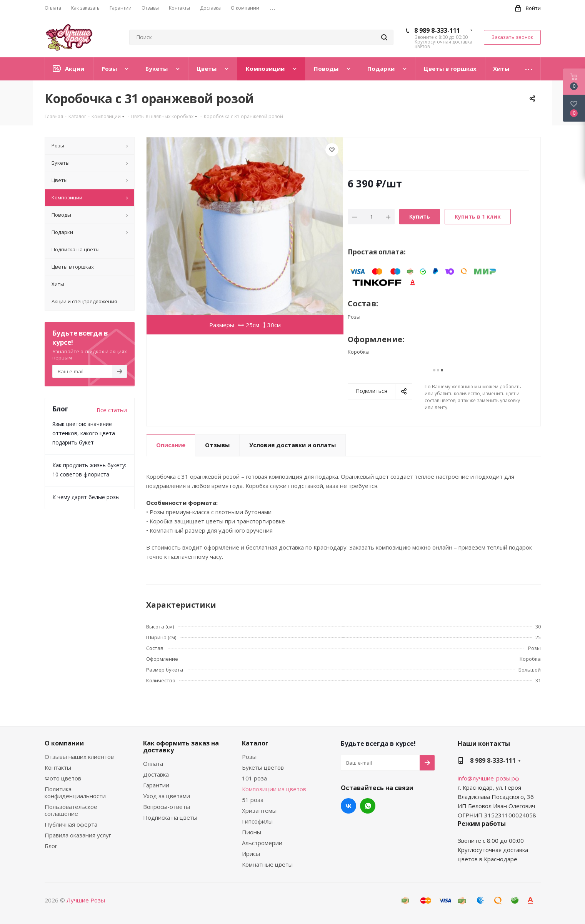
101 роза (254, 778)
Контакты (58, 767)
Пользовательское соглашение (71, 810)
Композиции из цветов (274, 789)
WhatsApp (368, 806)
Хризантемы (259, 810)
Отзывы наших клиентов (79, 757)
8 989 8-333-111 (437, 30)
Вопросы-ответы (167, 807)
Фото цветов (63, 778)
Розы (249, 757)
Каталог (255, 743)
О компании (64, 743)
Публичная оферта (71, 824)
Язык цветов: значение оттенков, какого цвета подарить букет (84, 433)
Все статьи (112, 410)
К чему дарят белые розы (86, 497)
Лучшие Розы (86, 900)
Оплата (153, 764)
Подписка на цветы (170, 817)
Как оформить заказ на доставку (181, 747)
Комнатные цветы (267, 864)
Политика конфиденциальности (75, 792)
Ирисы (251, 854)
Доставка (156, 774)
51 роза (253, 800)
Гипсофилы (257, 821)
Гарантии (156, 785)
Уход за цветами (167, 796)
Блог (51, 846)
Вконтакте (348, 806)
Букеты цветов (263, 767)
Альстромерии (262, 843)
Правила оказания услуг (78, 835)
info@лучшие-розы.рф (488, 778)
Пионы (252, 832)
